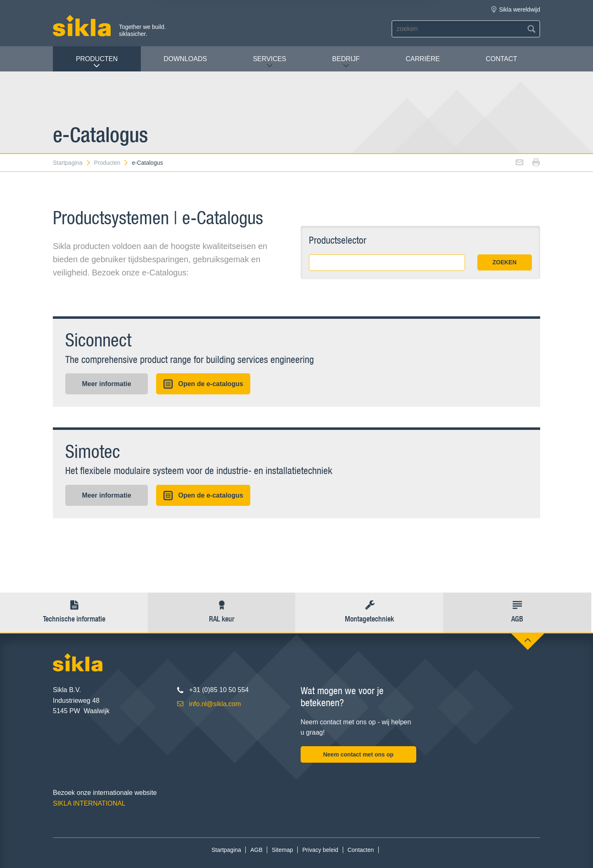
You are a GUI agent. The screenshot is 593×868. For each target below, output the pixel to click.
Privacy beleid (320, 850)
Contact (501, 59)
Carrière (423, 59)
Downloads (185, 59)
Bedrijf (346, 62)
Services (269, 62)
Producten (97, 62)
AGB (256, 850)
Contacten (361, 850)
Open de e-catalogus (203, 384)
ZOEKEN (504, 262)
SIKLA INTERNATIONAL (89, 803)
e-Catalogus (147, 163)
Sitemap (282, 850)
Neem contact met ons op (358, 754)
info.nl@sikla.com (215, 704)
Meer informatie (106, 384)
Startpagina (72, 163)
